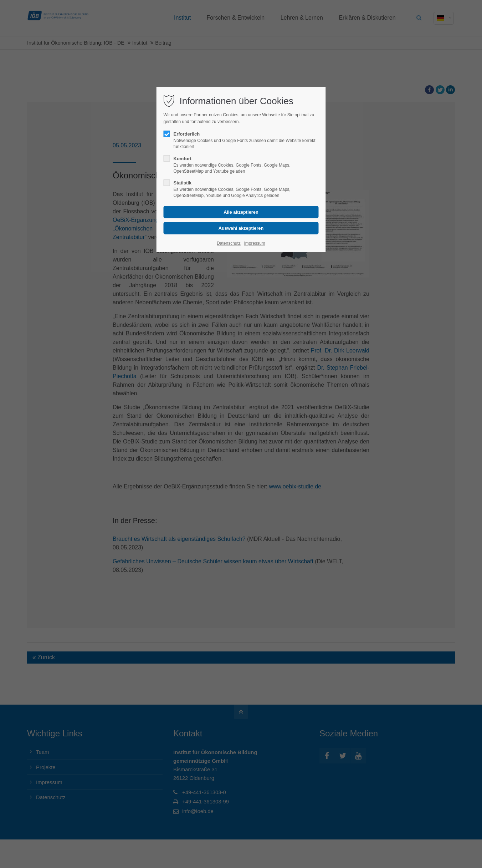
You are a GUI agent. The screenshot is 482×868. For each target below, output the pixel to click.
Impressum (254, 243)
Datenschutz (229, 243)
